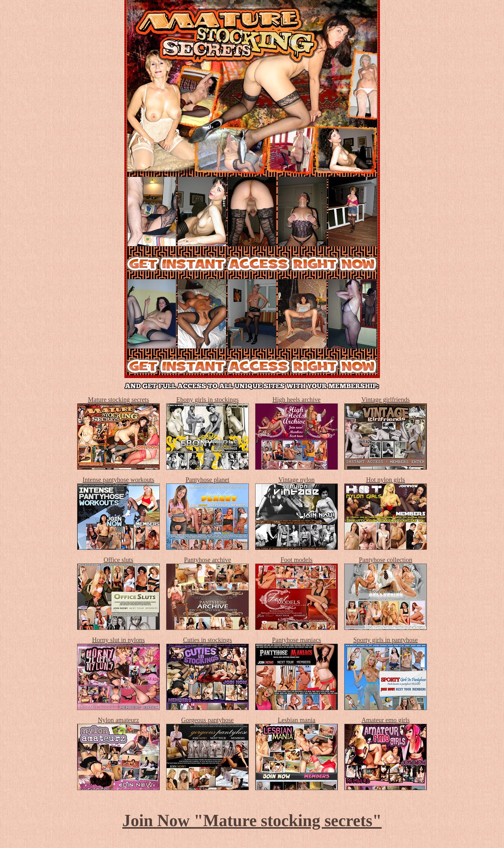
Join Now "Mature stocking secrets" (252, 820)
